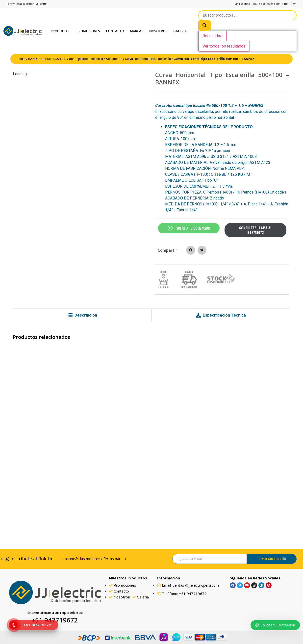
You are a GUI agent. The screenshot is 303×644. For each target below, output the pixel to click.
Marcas (137, 31)
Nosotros (158, 31)
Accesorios (114, 59)
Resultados (212, 36)
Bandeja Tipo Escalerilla (86, 59)
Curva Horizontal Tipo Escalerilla (148, 59)
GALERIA (180, 31)
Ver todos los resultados (224, 46)
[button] (191, 250)
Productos (61, 31)
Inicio (22, 59)
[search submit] (204, 25)
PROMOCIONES (88, 31)
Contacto (115, 31)
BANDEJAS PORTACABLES (47, 59)
